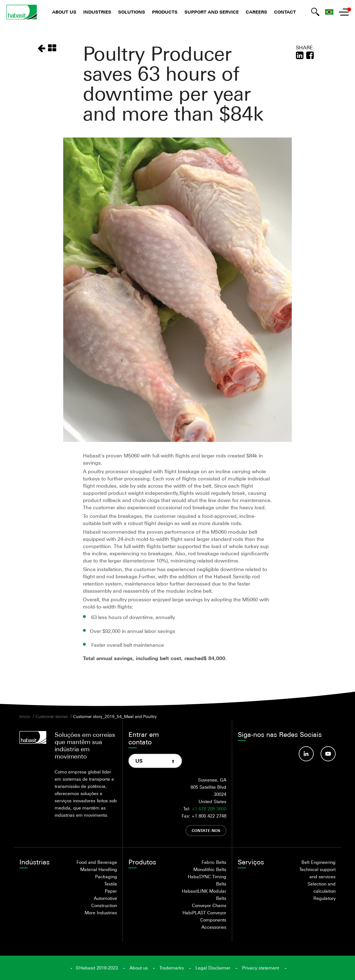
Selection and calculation (322, 887)
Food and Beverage (97, 862)
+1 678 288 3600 (209, 809)
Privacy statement (261, 968)
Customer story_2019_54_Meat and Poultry (115, 716)
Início (25, 716)
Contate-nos (206, 830)
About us (64, 12)
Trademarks (172, 968)
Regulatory (324, 898)
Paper (111, 891)
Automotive (105, 898)
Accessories (214, 927)
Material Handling (99, 869)
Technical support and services (317, 873)
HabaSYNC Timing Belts (207, 880)
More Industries (101, 913)
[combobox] (155, 761)
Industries (97, 12)
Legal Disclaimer (213, 968)
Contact (285, 12)
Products (165, 12)
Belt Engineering (319, 862)
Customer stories (52, 716)
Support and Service (212, 12)
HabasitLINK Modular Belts (204, 895)
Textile (111, 884)
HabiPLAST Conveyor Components (204, 916)
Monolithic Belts (210, 869)
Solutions (132, 12)
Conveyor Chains (209, 905)
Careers (256, 12)
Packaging (106, 877)
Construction (104, 905)
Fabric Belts (214, 862)
